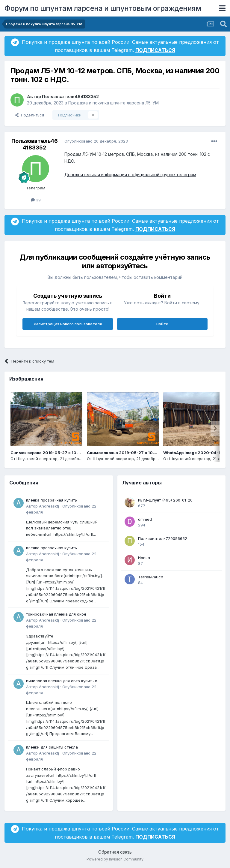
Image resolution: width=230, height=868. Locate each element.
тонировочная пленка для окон (56, 614)
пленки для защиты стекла (52, 747)
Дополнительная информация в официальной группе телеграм (130, 175)
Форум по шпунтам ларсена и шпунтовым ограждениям (103, 8)
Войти (162, 324)
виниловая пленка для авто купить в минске (62, 681)
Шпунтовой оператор (37, 459)
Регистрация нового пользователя (68, 324)
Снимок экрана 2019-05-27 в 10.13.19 (125, 453)
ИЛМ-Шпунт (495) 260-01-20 (165, 500)
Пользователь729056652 (163, 538)
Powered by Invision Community (115, 859)
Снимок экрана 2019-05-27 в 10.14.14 (49, 453)
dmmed (145, 519)
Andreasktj (49, 506)
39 (36, 200)
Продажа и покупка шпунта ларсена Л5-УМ (114, 103)
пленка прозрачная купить (52, 500)
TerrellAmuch (151, 577)
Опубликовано (96, 141)
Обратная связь (115, 852)
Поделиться (30, 115)
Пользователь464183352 (70, 96)
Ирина (144, 558)
